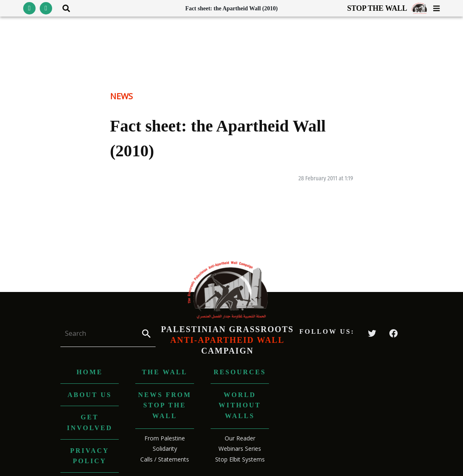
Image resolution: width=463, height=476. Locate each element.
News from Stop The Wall (165, 405)
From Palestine (165, 438)
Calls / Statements (165, 459)
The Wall (165, 372)
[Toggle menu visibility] (433, 8)
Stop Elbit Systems (240, 459)
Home (90, 372)
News (121, 96)
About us (90, 395)
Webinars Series (240, 448)
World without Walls (240, 405)
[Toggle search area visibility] (63, 8)
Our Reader (240, 438)
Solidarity (165, 448)
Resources (240, 372)
